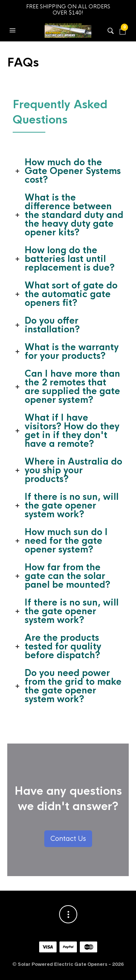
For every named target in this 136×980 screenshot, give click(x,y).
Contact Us (68, 839)
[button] (13, 31)
